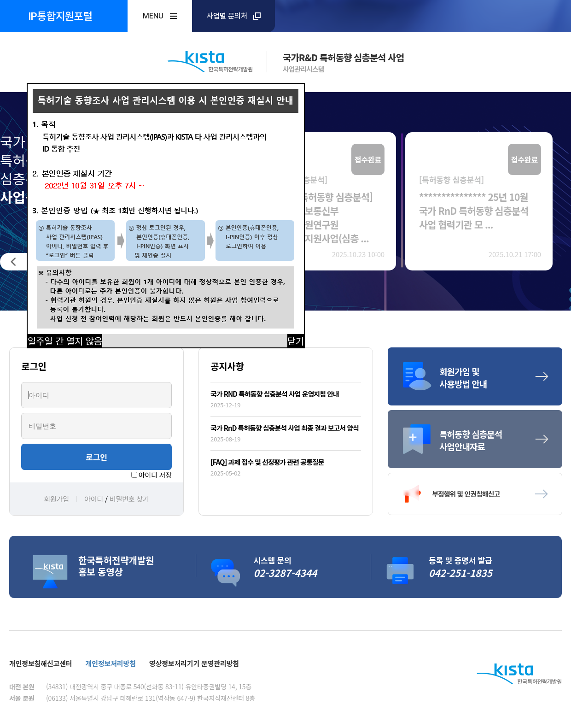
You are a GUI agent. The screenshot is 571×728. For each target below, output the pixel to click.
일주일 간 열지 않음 (65, 341)
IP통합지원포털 (61, 16)
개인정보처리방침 (111, 663)
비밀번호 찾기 (129, 499)
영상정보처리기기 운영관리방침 (194, 663)
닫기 (296, 341)
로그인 (96, 457)
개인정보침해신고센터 (41, 663)
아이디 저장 (155, 475)
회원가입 (56, 499)
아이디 (94, 499)
